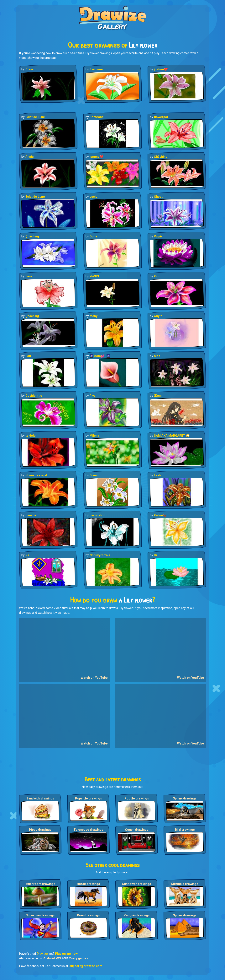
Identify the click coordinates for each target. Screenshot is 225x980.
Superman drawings (40, 915)
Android (49, 958)
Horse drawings (88, 884)
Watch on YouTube (94, 678)
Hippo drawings (40, 830)
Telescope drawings (88, 830)
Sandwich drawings (40, 798)
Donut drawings (88, 915)
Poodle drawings (137, 798)
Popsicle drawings (89, 798)
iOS (59, 958)
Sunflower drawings (137, 884)
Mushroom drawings (40, 884)
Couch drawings (137, 830)
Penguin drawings (137, 915)
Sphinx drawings (185, 798)
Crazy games (78, 958)
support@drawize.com (86, 966)
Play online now (66, 954)
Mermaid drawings (185, 884)
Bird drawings (185, 830)
